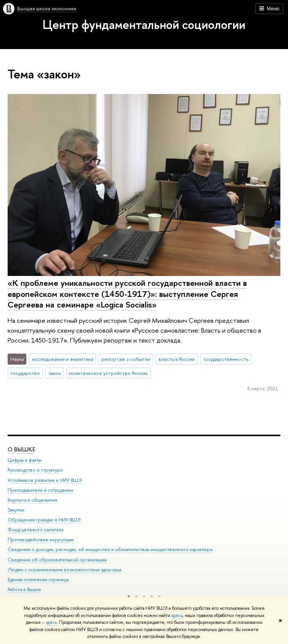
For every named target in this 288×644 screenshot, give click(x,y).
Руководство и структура (35, 470)
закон (55, 373)
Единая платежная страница (38, 579)
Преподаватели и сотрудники (40, 490)
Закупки (16, 510)
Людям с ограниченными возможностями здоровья (65, 570)
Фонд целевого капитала (35, 530)
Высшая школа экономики (47, 8)
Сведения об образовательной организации (57, 560)
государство (25, 373)
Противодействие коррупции (41, 540)
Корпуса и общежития (32, 500)
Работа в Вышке (24, 589)
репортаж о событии (126, 359)
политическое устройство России (108, 373)
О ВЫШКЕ (21, 449)
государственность (226, 359)
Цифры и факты (25, 460)
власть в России (177, 359)
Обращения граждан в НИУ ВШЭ (44, 520)
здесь (177, 615)
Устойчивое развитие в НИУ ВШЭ (45, 480)
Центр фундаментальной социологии (144, 24)
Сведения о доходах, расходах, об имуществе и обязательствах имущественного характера (110, 549)
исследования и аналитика (63, 359)
